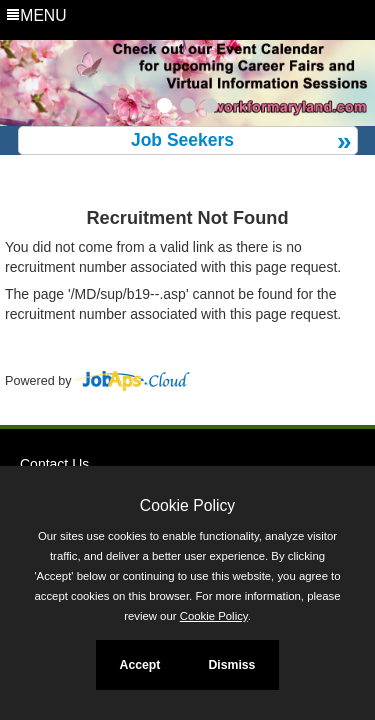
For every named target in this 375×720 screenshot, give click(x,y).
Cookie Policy (187, 505)
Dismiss (231, 665)
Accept (140, 665)
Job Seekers (182, 140)
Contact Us (54, 464)
